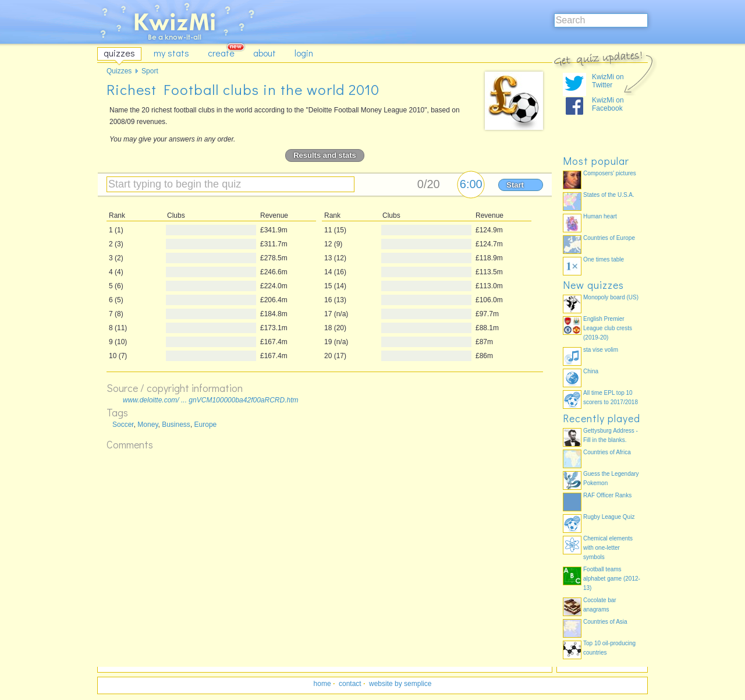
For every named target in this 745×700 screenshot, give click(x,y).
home (322, 684)
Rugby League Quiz (609, 517)
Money (148, 425)
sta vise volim (601, 350)
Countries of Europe (609, 238)
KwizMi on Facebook (608, 104)
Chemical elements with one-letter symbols (608, 548)
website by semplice (400, 684)
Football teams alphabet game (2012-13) (612, 579)
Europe (206, 425)
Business (176, 425)
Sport (150, 71)
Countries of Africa (607, 452)
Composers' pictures (610, 173)
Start (515, 185)
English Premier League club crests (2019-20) (608, 328)
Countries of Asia (605, 622)
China (591, 371)
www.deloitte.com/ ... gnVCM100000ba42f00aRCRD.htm (210, 400)
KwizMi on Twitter (608, 81)
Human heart (600, 216)
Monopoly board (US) (611, 297)
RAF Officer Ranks (607, 495)
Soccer (123, 425)
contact (350, 684)
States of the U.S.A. (609, 195)
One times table (604, 259)
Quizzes (119, 71)
